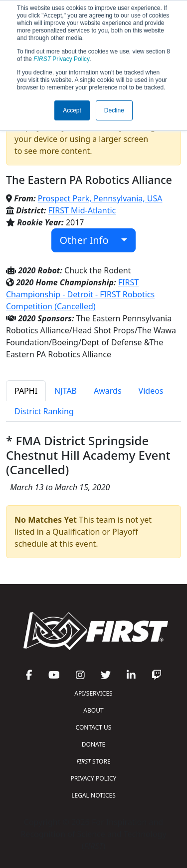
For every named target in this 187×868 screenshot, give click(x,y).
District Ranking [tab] (44, 411)
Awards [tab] (108, 391)
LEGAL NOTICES (93, 795)
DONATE (93, 744)
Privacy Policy (61, 59)
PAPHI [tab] (26, 391)
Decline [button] (114, 110)
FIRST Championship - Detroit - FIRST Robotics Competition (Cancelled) (80, 294)
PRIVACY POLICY (94, 778)
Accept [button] (72, 110)
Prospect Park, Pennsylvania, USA (100, 198)
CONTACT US (94, 727)
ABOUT (93, 710)
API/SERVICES (93, 693)
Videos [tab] (151, 391)
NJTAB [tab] (66, 391)
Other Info (90, 240)
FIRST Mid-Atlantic (82, 210)
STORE (93, 761)
